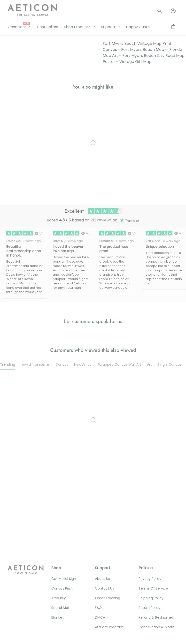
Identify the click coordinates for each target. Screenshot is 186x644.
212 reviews (101, 128)
